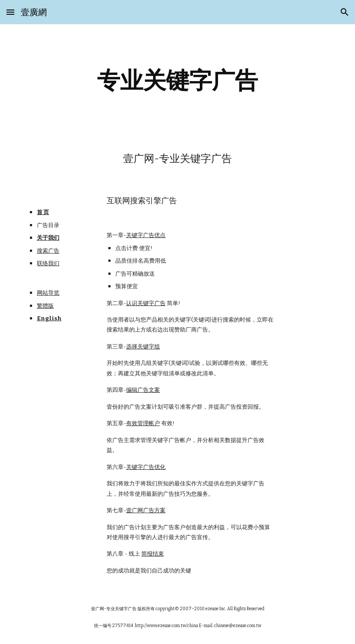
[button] (10, 12)
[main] (178, 80)
